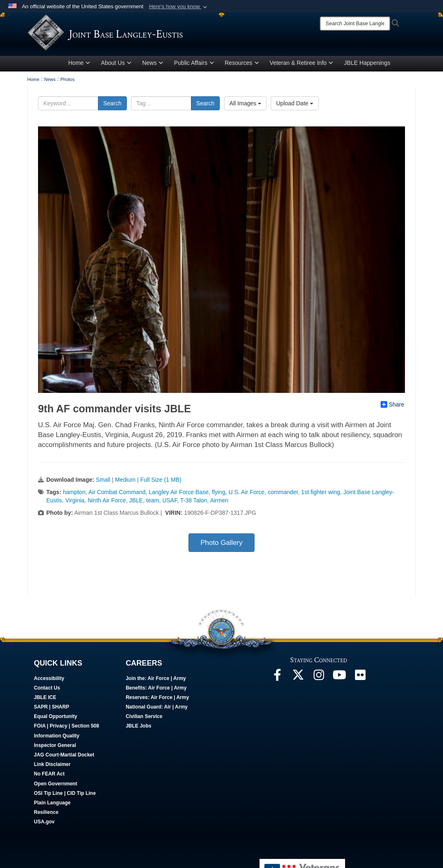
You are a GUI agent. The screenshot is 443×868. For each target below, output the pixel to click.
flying (219, 497)
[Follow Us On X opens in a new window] (298, 682)
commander (283, 497)
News (153, 67)
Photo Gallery (221, 547)
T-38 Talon (194, 505)
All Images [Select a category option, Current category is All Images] (245, 108)
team (153, 505)
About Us (116, 67)
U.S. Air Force (247, 497)
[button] (179, 7)
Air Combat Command (117, 497)
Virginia (75, 505)
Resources (242, 67)
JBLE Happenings (367, 67)
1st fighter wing (321, 497)
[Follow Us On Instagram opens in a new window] (319, 682)
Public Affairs (194, 67)
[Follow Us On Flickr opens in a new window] (360, 682)
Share (392, 409)
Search (112, 108)
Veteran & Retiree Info (302, 67)
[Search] (355, 24)
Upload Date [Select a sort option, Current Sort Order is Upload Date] (295, 108)
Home (79, 67)
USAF (170, 505)
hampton (74, 497)
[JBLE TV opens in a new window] (339, 682)
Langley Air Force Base (179, 497)
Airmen (219, 505)
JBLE (136, 505)
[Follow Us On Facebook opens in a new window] (277, 682)
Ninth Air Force (107, 505)
